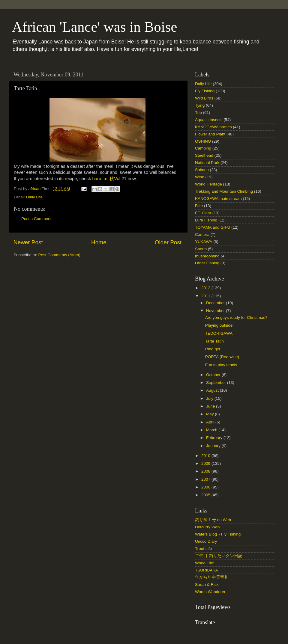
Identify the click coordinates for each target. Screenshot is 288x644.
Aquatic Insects (209, 120)
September (217, 383)
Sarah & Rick (207, 585)
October (214, 375)
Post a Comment (36, 219)
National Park (207, 163)
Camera (202, 234)
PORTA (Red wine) (222, 357)
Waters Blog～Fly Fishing (218, 534)
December (216, 303)
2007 (206, 479)
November (216, 311)
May (210, 414)
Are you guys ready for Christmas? (236, 318)
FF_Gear (203, 213)
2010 (206, 456)
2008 (206, 471)
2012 (206, 288)
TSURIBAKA (207, 570)
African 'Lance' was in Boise (94, 27)
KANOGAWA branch (213, 127)
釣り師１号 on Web (213, 520)
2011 (206, 296)
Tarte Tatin (214, 341)
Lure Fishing (206, 220)
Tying (200, 105)
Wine (200, 177)
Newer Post (28, 242)
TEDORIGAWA (219, 333)
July (210, 398)
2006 (206, 487)
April (211, 422)
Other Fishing (207, 263)
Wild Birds (204, 98)
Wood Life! (205, 563)
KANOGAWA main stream (218, 199)
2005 (206, 495)
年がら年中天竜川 (212, 577)
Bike (199, 206)
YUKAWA (204, 242)
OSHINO (203, 141)
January (214, 446)
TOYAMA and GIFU (213, 227)
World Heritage (208, 184)
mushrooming (207, 256)
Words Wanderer (210, 592)
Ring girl (213, 349)
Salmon (202, 170)
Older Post (168, 242)
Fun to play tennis (221, 365)
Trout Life (204, 549)
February (215, 438)
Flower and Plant (210, 134)
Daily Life (34, 197)
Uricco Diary (206, 541)
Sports (201, 249)
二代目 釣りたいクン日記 (219, 556)
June (211, 406)
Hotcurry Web (207, 527)
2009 (206, 463)
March (212, 430)
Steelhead (204, 155)
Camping (203, 148)
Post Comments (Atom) (59, 255)
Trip (198, 113)
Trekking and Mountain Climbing (224, 191)
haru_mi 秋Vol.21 (109, 179)
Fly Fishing (205, 91)
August (213, 390)
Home (99, 242)
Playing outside (219, 325)
